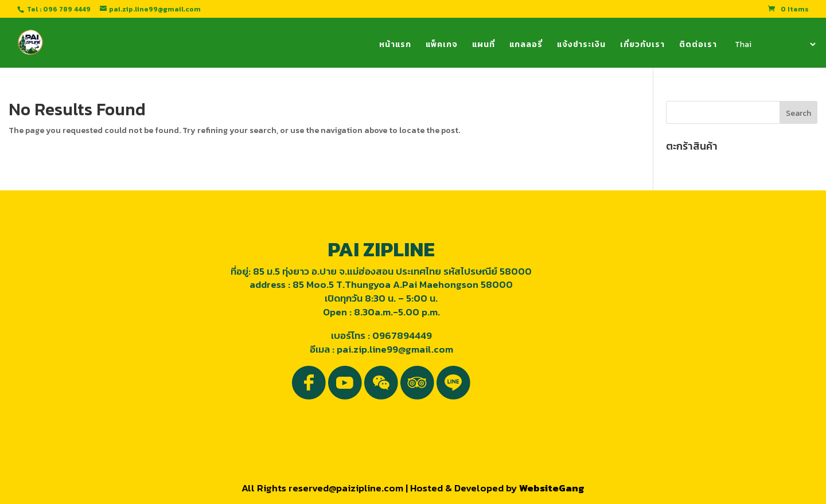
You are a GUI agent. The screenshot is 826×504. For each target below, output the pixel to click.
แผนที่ (484, 46)
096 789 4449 (67, 9)
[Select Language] (774, 44)
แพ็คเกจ (442, 46)
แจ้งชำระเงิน (581, 46)
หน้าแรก (395, 46)
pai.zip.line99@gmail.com (395, 349)
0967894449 (402, 335)
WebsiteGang (552, 488)
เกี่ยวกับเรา (642, 46)
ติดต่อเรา (698, 46)
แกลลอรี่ (526, 46)
